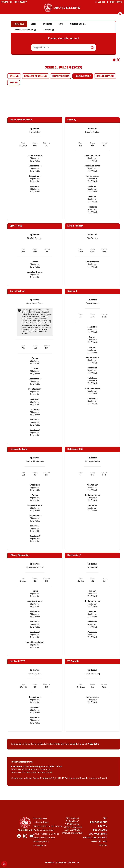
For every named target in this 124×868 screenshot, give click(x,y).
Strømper (46, 143)
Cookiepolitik (40, 846)
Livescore (48, 30)
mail (75, 744)
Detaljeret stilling (35, 76)
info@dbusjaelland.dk (73, 833)
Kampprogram (61, 76)
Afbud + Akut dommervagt (46, 834)
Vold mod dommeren (43, 830)
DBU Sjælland (99, 842)
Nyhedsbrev (21, 2)
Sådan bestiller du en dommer (48, 826)
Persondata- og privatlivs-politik (62, 863)
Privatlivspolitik (41, 842)
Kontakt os (7, 2)
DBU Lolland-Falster (95, 838)
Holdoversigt (83, 76)
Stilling (14, 76)
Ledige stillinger (41, 822)
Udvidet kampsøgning (25, 30)
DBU (105, 819)
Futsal (103, 846)
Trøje (23, 143)
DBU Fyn (103, 826)
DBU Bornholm (99, 822)
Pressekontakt (40, 819)
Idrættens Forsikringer (44, 838)
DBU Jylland (100, 830)
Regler (14, 83)
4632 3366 (93, 744)
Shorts (35, 143)
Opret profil (115, 2)
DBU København (98, 834)
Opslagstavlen (105, 76)
